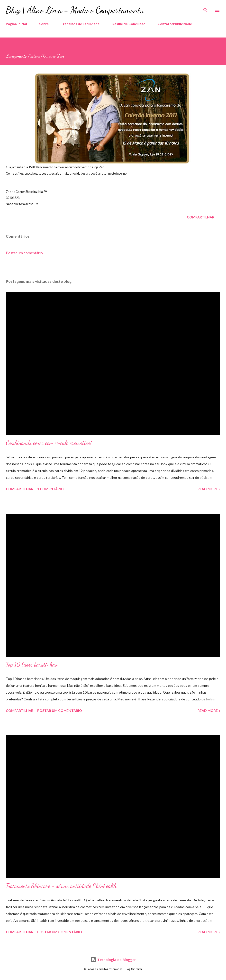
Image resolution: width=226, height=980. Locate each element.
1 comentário (50, 489)
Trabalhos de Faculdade (80, 24)
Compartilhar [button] (201, 217)
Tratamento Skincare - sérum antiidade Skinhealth (61, 886)
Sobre (44, 24)
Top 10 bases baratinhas (32, 664)
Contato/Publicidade (175, 24)
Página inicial (16, 24)
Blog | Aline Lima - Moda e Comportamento (75, 10)
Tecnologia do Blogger (113, 960)
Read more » (209, 489)
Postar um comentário (24, 253)
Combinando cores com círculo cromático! (49, 443)
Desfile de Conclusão (129, 24)
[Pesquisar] (206, 9)
